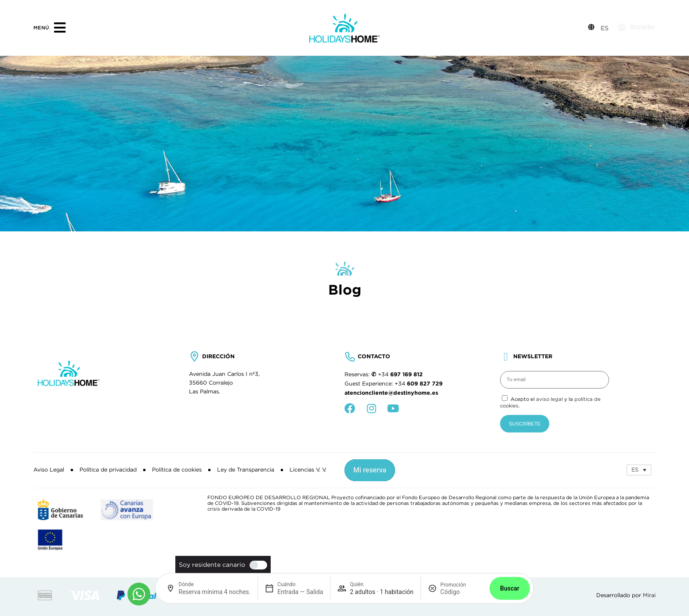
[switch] (256, 565)
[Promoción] (461, 592)
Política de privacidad (108, 470)
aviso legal (549, 399)
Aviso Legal (49, 470)
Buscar (510, 588)
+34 (400, 375)
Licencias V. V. (308, 470)
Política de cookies (177, 470)
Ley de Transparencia (246, 470)
